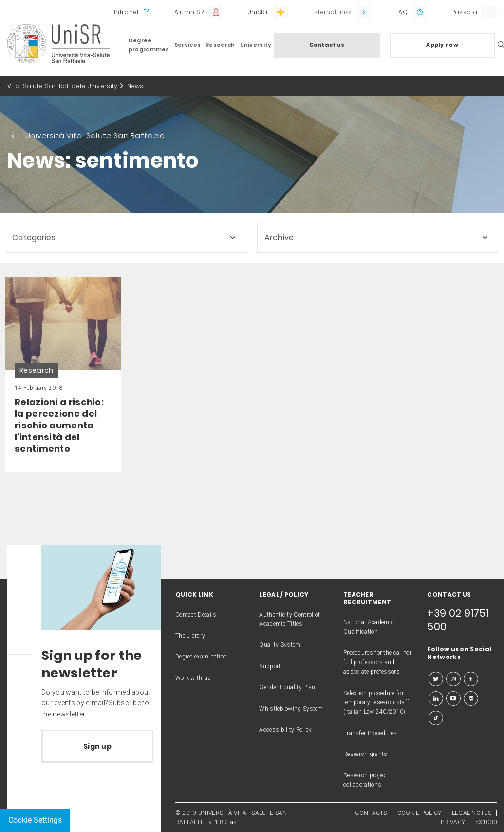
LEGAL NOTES (472, 813)
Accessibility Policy (285, 730)
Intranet (126, 12)
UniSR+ (258, 12)
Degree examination (201, 657)
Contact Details (196, 615)
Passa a (464, 12)
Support (270, 666)
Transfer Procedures (370, 733)
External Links (332, 12)
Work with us (193, 678)
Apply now (442, 45)
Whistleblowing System (291, 709)
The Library (190, 636)
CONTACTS (371, 813)
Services (187, 45)
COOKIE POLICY (420, 813)
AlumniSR (189, 12)
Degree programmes (149, 45)
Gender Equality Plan (287, 687)
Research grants (365, 754)
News (135, 86)
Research (220, 45)
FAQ (401, 12)
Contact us (327, 45)
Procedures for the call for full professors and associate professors (377, 662)
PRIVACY (453, 822)
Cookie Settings (35, 820)
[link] (63, 375)
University (256, 45)
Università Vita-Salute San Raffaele (95, 136)
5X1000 (486, 822)
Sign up (97, 746)
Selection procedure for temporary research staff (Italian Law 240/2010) (376, 703)
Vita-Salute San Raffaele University (63, 86)
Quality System (280, 645)
